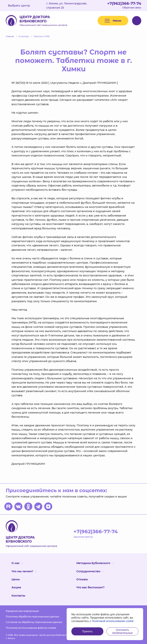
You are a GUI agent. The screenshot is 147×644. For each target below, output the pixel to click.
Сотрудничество (90, 571)
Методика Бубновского (95, 563)
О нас (17, 563)
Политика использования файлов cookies (31, 628)
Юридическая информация (22, 611)
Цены (16, 579)
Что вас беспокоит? (90, 587)
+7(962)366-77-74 (124, 3)
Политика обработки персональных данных (32, 617)
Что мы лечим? (24, 571)
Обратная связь (132, 8)
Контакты (18, 596)
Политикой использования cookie (113, 621)
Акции (16, 587)
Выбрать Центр (22, 6)
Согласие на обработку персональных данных (34, 622)
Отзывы (82, 579)
